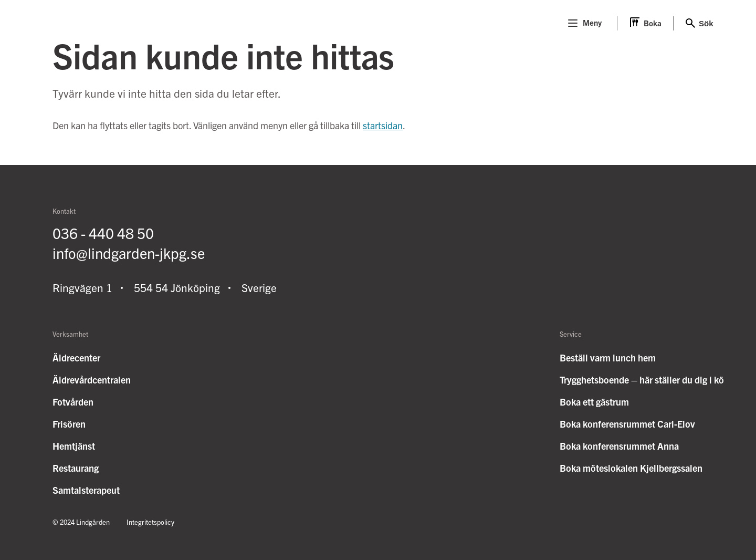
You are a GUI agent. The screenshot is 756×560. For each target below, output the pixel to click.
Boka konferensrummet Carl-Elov (627, 424)
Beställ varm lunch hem (608, 357)
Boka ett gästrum (594, 402)
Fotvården (73, 402)
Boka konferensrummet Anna (619, 446)
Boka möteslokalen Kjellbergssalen (631, 468)
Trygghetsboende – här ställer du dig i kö (642, 380)
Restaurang (76, 468)
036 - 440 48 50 (103, 233)
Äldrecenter (76, 357)
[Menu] (573, 23)
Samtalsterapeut (86, 490)
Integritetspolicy (150, 522)
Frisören (69, 424)
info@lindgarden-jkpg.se (129, 253)
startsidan (383, 125)
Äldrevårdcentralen (92, 380)
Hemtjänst (74, 446)
